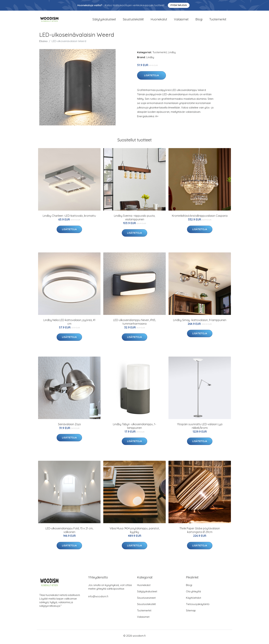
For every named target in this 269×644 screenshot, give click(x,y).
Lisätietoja (151, 78)
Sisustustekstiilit (133, 21)
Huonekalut (159, 21)
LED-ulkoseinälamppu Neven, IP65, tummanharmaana (134, 324)
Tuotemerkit (218, 21)
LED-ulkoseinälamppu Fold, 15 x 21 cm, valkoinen (69, 533)
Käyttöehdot (194, 600)
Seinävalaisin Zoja (69, 427)
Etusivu (43, 43)
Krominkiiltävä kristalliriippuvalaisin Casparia (200, 218)
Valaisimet (181, 21)
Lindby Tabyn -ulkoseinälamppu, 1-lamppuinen (134, 428)
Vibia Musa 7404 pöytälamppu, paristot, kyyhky (135, 533)
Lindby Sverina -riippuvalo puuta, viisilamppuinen (134, 220)
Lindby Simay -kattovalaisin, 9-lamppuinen (200, 322)
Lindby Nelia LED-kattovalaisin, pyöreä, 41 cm (69, 324)
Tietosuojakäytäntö (198, 607)
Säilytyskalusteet (104, 21)
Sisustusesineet (146, 600)
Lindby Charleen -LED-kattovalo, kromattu (69, 218)
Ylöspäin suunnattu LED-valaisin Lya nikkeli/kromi (200, 428)
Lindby (172, 55)
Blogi (199, 21)
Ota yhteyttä (193, 594)
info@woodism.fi (98, 599)
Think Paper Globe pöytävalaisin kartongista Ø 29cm (200, 533)
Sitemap (191, 613)
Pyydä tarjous (179, 5)
